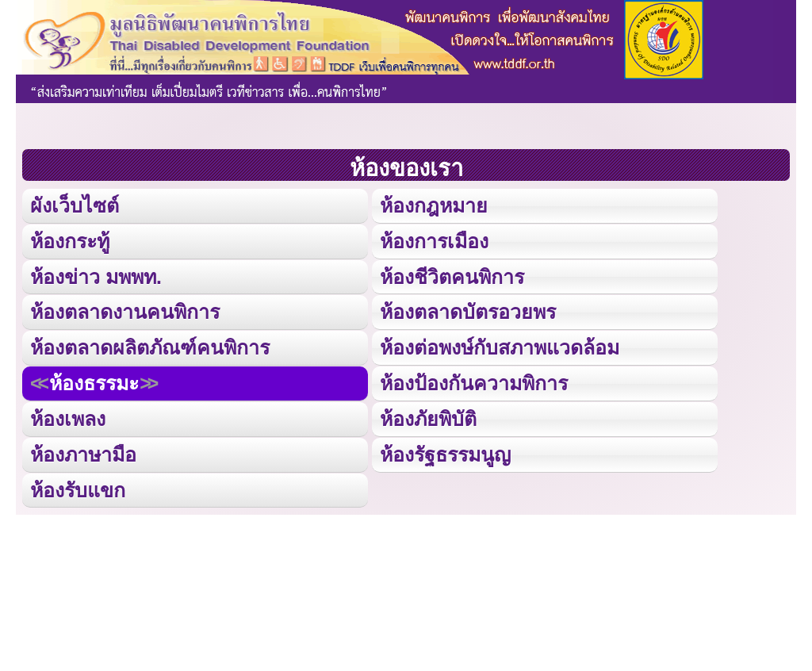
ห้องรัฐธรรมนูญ (445, 452)
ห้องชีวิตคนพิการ (452, 276)
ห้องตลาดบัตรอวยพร (468, 311)
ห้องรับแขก (78, 487)
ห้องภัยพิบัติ (428, 417)
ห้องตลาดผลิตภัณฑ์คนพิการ (150, 346)
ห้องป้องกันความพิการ (474, 382)
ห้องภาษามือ (83, 452)
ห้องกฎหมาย (434, 205)
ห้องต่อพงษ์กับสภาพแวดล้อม (500, 346)
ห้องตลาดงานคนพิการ (125, 311)
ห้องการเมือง (434, 240)
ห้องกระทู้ (70, 240)
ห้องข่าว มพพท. (96, 276)
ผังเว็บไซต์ (74, 205)
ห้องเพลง (67, 417)
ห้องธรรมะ (94, 382)
